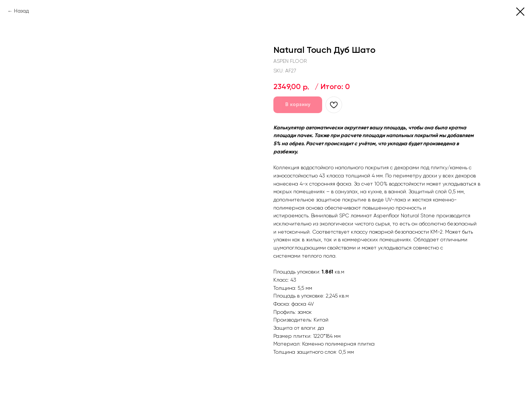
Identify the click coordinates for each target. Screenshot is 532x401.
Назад (21, 11)
